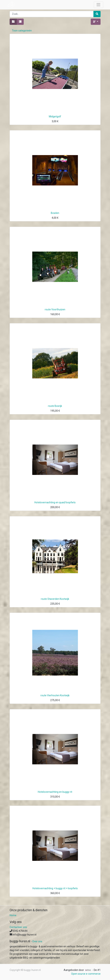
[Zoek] (97, 14)
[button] (96, 22)
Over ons (37, 941)
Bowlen (55, 213)
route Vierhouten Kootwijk (55, 695)
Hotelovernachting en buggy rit (55, 792)
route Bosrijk (55, 406)
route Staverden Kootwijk (55, 599)
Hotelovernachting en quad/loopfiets (55, 502)
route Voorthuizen (55, 309)
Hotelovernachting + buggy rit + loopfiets (55, 888)
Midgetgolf (55, 116)
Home (13, 915)
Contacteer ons (18, 927)
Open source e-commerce (86, 974)
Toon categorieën (22, 31)
